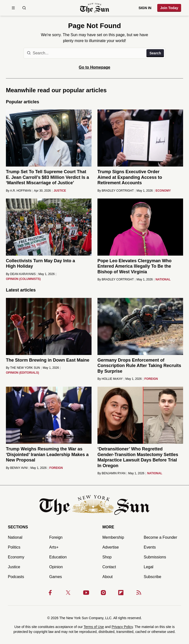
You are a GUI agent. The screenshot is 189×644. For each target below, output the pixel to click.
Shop (107, 557)
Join (169, 8)
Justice (14, 567)
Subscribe (152, 577)
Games (56, 577)
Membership (113, 537)
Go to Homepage (94, 67)
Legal (149, 567)
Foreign (56, 537)
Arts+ (54, 547)
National (15, 537)
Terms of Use (94, 627)
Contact (109, 567)
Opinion (56, 567)
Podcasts (16, 577)
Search (155, 53)
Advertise (111, 547)
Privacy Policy (122, 627)
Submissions (155, 557)
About (108, 577)
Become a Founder (160, 537)
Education (58, 557)
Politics (14, 547)
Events (150, 547)
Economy (16, 557)
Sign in (145, 8)
